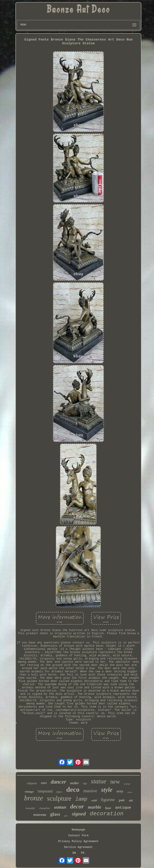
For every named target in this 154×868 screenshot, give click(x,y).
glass (55, 814)
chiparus (32, 783)
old (131, 801)
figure (59, 792)
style (107, 790)
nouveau (40, 815)
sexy (120, 791)
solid (94, 801)
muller (75, 783)
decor (77, 806)
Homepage (78, 830)
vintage (29, 792)
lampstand (45, 791)
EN (74, 853)
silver (130, 792)
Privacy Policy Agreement (78, 841)
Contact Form (79, 836)
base (108, 808)
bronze (34, 798)
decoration (107, 814)
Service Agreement (79, 847)
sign (85, 783)
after (66, 816)
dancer (58, 782)
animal (127, 784)
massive (90, 791)
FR (83, 853)
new (115, 782)
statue (98, 781)
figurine (108, 800)
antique (123, 808)
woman (60, 808)
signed (79, 814)
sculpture (59, 798)
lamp (81, 799)
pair (122, 800)
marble (94, 807)
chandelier (45, 808)
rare (44, 783)
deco (73, 790)
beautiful (30, 808)
